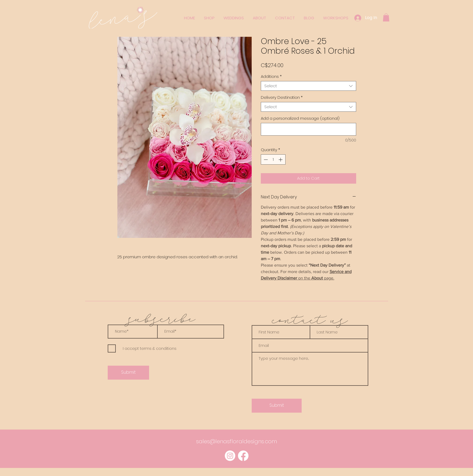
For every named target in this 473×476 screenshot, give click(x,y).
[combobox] (308, 86)
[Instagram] (230, 456)
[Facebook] (243, 456)
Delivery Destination (282, 97)
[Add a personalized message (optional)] (308, 129)
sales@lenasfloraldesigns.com (236, 441)
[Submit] (128, 373)
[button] (386, 17)
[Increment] (281, 160)
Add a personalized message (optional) (300, 118)
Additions (271, 77)
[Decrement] (265, 160)
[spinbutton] (273, 160)
